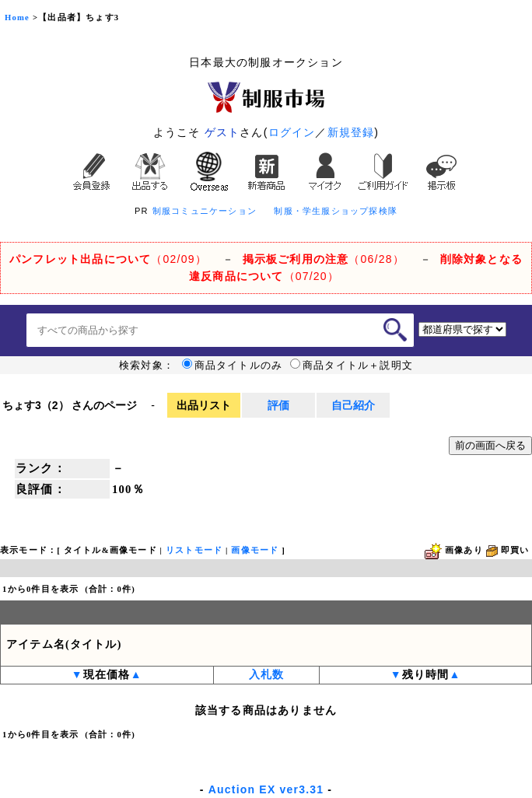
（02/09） (108, 259)
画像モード (255, 550)
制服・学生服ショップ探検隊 (336, 211)
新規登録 (351, 132)
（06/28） (324, 259)
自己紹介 (353, 405)
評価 (278, 405)
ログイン (292, 132)
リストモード (194, 550)
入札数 (267, 675)
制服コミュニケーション (205, 211)
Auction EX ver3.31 (266, 789)
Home (17, 17)
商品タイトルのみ (233, 366)
